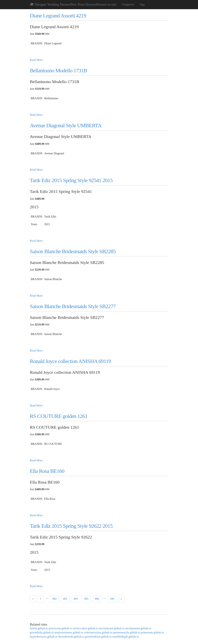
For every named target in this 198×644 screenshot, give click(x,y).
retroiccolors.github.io (85, 628)
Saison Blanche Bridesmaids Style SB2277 (73, 306)
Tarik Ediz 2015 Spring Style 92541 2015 (71, 180)
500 (112, 599)
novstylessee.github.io (112, 628)
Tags (142, 4)
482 (54, 599)
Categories (128, 4)
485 (86, 599)
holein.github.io (39, 628)
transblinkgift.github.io (126, 637)
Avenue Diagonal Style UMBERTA (66, 125)
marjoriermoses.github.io (69, 632)
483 (65, 599)
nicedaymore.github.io (138, 628)
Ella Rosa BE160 (47, 471)
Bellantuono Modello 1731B (58, 70)
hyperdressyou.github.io (44, 637)
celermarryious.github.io (98, 632)
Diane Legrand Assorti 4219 (58, 16)
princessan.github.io (60, 628)
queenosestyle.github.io (127, 632)
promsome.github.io (152, 632)
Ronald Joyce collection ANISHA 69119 (70, 361)
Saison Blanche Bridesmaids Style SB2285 (73, 251)
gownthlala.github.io (42, 632)
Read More (36, 60)
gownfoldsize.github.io (98, 637)
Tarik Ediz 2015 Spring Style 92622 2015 (71, 526)
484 (76, 599)
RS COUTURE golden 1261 (59, 416)
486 (97, 599)
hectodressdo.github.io (71, 637)
